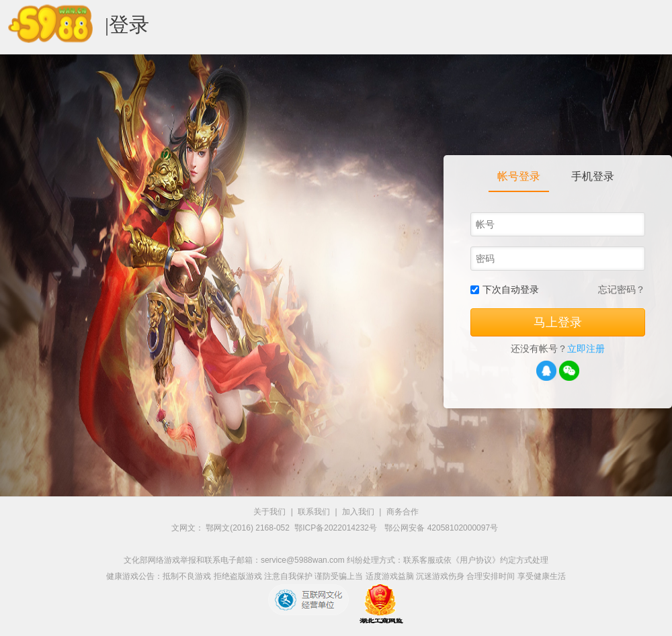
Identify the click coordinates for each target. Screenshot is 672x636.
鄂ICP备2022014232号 (337, 528)
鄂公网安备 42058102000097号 (441, 528)
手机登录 (593, 176)
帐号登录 (519, 176)
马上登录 (558, 322)
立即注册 (586, 349)
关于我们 (269, 512)
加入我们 (358, 512)
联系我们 (314, 512)
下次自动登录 (511, 289)
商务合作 (403, 512)
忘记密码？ (622, 289)
